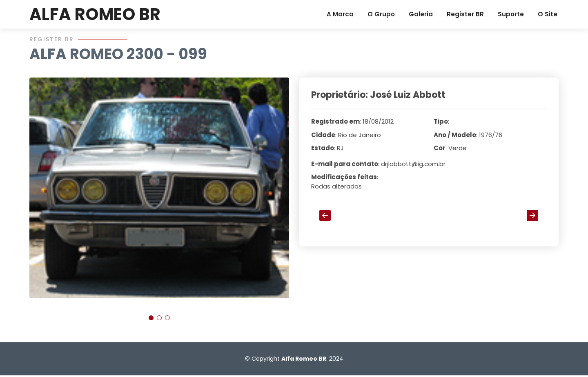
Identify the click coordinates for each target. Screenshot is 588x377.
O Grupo (381, 14)
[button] (151, 321)
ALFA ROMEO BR (95, 14)
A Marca (340, 14)
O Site (548, 14)
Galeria (421, 14)
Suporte (511, 14)
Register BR (465, 14)
